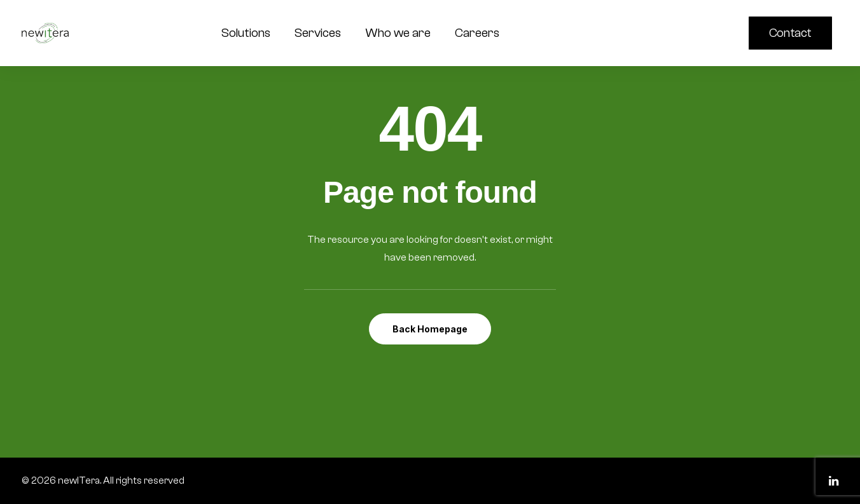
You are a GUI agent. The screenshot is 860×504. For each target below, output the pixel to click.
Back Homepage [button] (430, 329)
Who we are (398, 33)
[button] (691, 33)
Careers (477, 33)
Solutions (246, 33)
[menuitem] (793, 33)
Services (318, 33)
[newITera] (45, 33)
